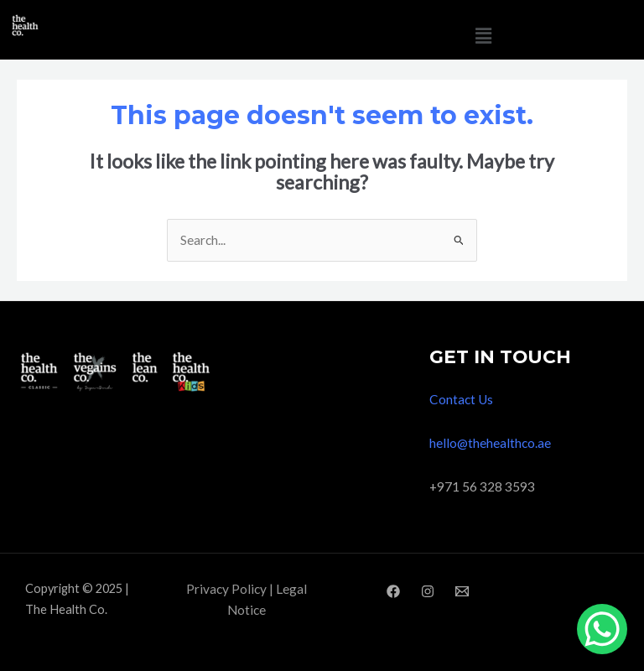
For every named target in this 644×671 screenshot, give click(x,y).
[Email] (462, 591)
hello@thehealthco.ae (490, 443)
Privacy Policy (226, 589)
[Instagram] (428, 591)
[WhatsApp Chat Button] (602, 629)
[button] (483, 36)
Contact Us (461, 399)
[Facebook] (393, 591)
